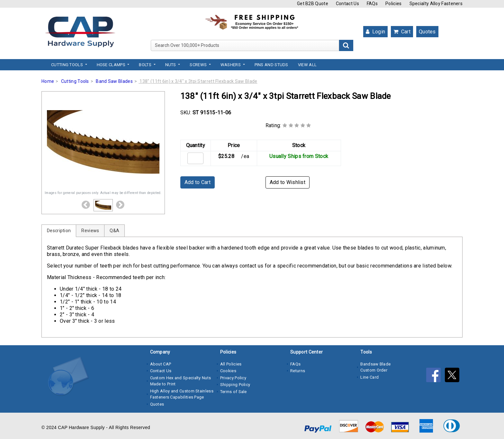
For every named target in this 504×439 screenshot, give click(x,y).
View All (307, 65)
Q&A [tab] (114, 231)
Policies (393, 4)
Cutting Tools (75, 81)
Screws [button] (199, 65)
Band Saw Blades (114, 81)
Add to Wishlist (288, 182)
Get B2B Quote (313, 4)
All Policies (231, 364)
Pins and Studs (271, 65)
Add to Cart (198, 182)
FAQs (372, 4)
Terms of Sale (234, 392)
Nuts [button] (171, 65)
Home (48, 81)
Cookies (228, 371)
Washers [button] (231, 65)
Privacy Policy (233, 378)
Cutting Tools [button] (67, 65)
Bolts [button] (146, 65)
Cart (402, 32)
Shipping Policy (235, 385)
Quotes (427, 32)
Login (375, 32)
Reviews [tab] (90, 231)
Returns (298, 371)
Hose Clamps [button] (112, 65)
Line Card (369, 377)
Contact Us (347, 4)
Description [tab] (59, 231)
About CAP (161, 364)
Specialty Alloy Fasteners (436, 4)
